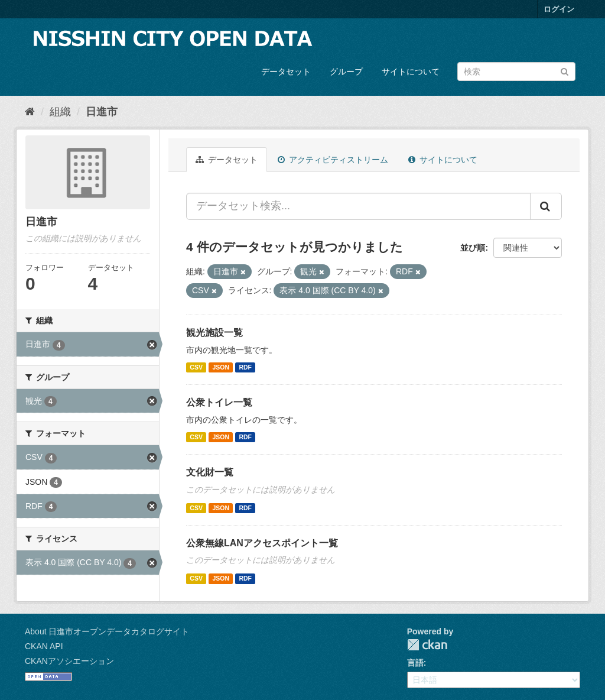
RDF (245, 367)
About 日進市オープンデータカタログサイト (107, 631)
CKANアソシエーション (69, 661)
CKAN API (44, 646)
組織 (60, 112)
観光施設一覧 (214, 333)
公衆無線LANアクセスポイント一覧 (262, 543)
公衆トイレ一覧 (219, 402)
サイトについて (411, 72)
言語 (415, 663)
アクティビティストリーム (333, 160)
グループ (346, 72)
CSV (196, 367)
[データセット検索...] (358, 206)
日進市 (102, 112)
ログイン (559, 9)
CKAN (427, 645)
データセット (286, 72)
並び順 (473, 248)
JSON (221, 367)
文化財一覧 (210, 472)
